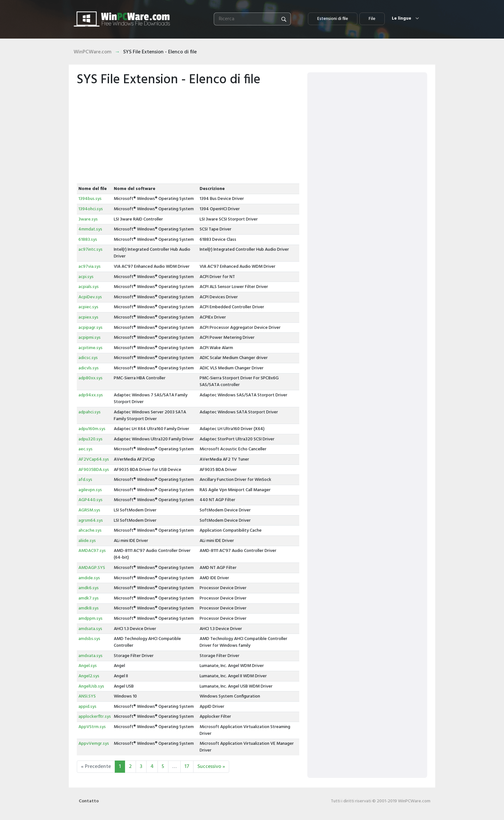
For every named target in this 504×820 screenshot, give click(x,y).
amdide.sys (89, 578)
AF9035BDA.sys (94, 470)
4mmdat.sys (90, 229)
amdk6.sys (89, 588)
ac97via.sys (90, 267)
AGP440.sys (90, 500)
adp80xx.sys (90, 378)
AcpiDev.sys (90, 297)
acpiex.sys (88, 317)
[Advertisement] (188, 135)
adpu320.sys (90, 439)
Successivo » (211, 767)
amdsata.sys (90, 629)
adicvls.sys (89, 368)
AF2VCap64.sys (94, 460)
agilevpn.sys (90, 490)
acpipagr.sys (90, 328)
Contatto (89, 801)
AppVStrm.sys (92, 727)
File (372, 19)
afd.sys (85, 480)
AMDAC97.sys (92, 551)
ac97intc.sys (90, 250)
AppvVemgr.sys (94, 744)
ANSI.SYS (87, 696)
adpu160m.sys (92, 429)
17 (187, 767)
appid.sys (87, 707)
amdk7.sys (89, 598)
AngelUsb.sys (91, 686)
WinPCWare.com (93, 52)
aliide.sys (87, 541)
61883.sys (88, 240)
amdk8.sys (89, 608)
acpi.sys (86, 277)
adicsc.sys (88, 358)
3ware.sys (88, 219)
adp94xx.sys (91, 395)
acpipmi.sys (90, 338)
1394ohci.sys (91, 209)
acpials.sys (89, 287)
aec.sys (85, 449)
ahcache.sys (90, 531)
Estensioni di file (333, 19)
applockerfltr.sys (95, 717)
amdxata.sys (90, 656)
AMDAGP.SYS (92, 568)
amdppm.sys (90, 619)
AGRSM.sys (89, 510)
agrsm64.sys (91, 521)
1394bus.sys (90, 199)
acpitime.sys (90, 348)
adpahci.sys (90, 412)
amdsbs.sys (89, 639)
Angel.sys (88, 666)
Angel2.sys (89, 676)
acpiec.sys (88, 307)
